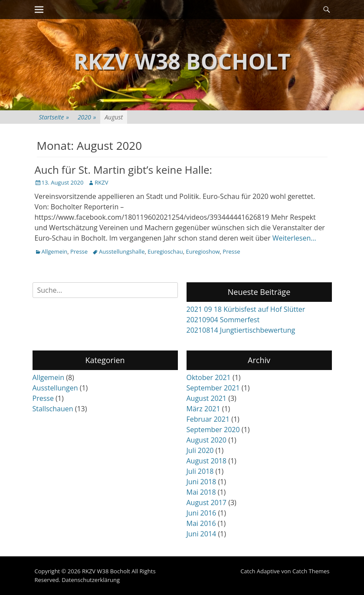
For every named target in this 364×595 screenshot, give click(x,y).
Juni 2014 (202, 534)
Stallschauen (53, 409)
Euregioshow (203, 251)
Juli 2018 (200, 471)
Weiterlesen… (294, 238)
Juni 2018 (202, 482)
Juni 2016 (202, 513)
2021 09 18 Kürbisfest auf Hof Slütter (246, 309)
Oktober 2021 (209, 377)
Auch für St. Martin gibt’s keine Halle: (123, 170)
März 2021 (203, 409)
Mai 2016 (201, 523)
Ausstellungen (55, 388)
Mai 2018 (201, 492)
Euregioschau (165, 251)
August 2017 (207, 502)
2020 (87, 117)
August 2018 (207, 461)
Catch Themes (311, 571)
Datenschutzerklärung (91, 580)
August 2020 (207, 440)
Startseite (54, 117)
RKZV (101, 182)
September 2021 (213, 388)
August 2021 (207, 398)
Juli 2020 (200, 450)
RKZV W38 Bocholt (182, 61)
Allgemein (55, 251)
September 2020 (213, 430)
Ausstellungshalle (122, 251)
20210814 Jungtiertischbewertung (241, 330)
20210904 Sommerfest (223, 320)
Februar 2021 (208, 419)
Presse (79, 251)
